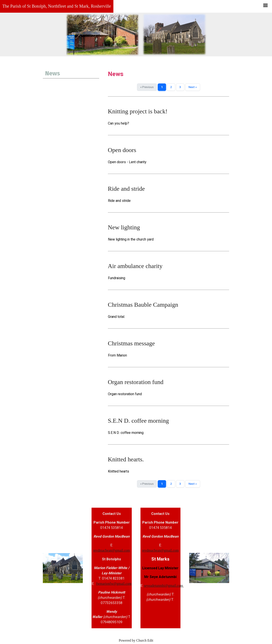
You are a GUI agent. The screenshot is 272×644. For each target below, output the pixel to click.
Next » (193, 87)
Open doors (122, 150)
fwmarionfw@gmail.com (114, 584)
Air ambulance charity (135, 266)
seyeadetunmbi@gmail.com (164, 586)
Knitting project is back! (138, 111)
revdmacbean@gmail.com (112, 550)
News (53, 73)
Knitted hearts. (126, 459)
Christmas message (131, 343)
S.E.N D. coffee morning (138, 421)
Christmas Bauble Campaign (143, 305)
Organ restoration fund (136, 382)
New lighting (124, 227)
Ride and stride (126, 189)
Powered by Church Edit (136, 640)
